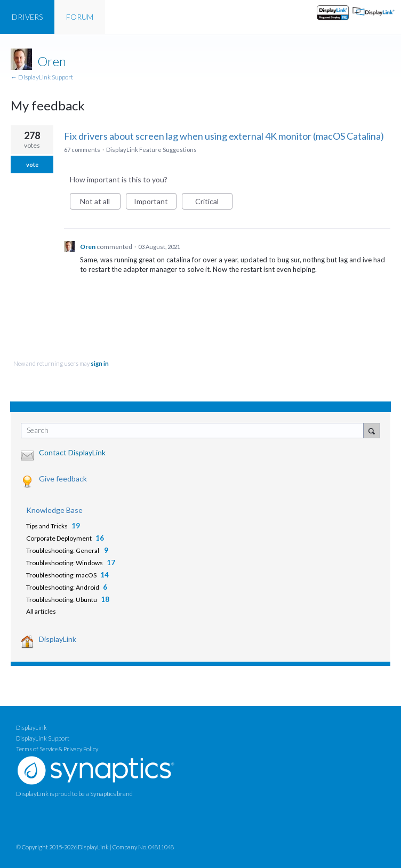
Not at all (100, 203)
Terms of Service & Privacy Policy (57, 749)
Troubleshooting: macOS (61, 575)
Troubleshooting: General (63, 550)
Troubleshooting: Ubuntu (62, 600)
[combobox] (195, 431)
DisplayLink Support (43, 738)
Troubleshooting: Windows (65, 563)
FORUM (80, 17)
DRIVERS (27, 17)
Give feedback (63, 479)
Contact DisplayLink (72, 452)
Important (155, 203)
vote (32, 164)
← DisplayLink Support (42, 77)
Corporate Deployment (59, 538)
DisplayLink (58, 639)
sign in (100, 363)
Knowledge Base (54, 510)
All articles (41, 611)
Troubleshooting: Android (63, 587)
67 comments (82, 150)
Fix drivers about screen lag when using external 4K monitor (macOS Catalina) (224, 136)
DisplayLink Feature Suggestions (151, 150)
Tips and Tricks (47, 526)
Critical (214, 203)
